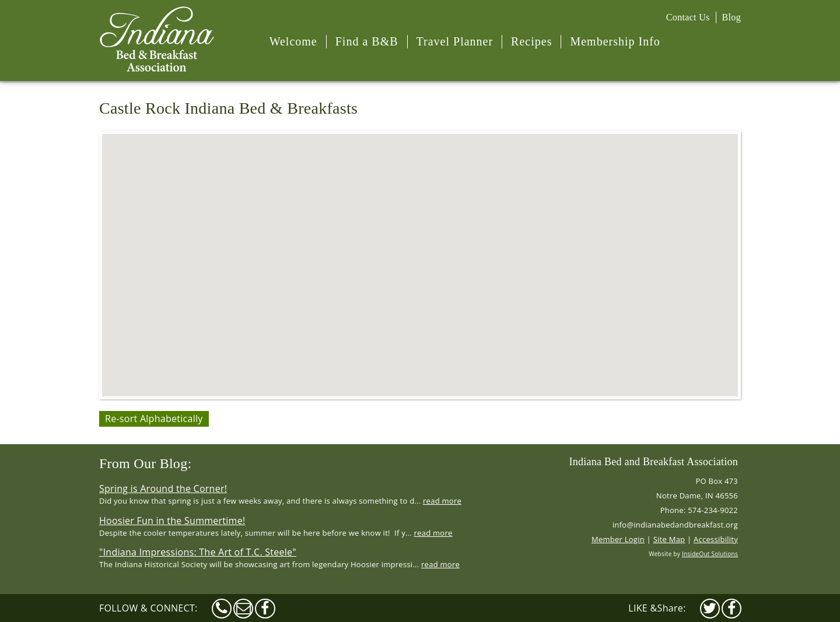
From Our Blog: (145, 463)
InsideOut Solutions (710, 554)
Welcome (293, 41)
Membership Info (615, 41)
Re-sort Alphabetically (154, 419)
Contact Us (688, 17)
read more (442, 501)
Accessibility (716, 539)
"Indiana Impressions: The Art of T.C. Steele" (198, 552)
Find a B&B (367, 41)
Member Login (618, 539)
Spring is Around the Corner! (163, 489)
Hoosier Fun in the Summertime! (172, 521)
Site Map (669, 539)
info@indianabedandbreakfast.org (675, 525)
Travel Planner (455, 41)
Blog (731, 17)
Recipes (531, 41)
